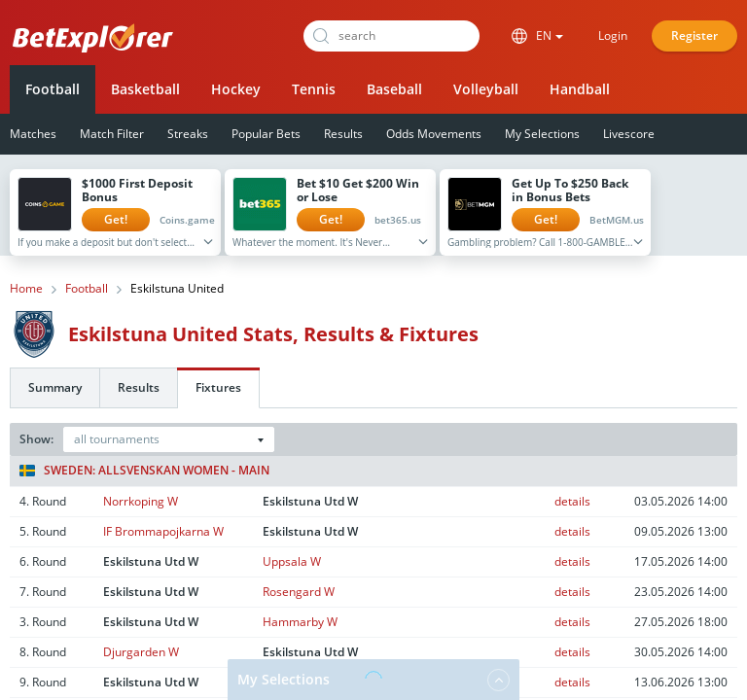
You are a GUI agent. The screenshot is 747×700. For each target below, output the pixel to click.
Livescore (629, 134)
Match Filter (112, 134)
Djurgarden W (141, 652)
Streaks (188, 134)
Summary (55, 387)
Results (343, 134)
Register (694, 35)
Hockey (236, 89)
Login (613, 35)
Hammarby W (300, 622)
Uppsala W (292, 561)
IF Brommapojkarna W (163, 531)
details (572, 501)
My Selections (542, 134)
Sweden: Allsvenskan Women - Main (144, 471)
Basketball (145, 89)
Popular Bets (266, 134)
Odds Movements (434, 134)
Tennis (314, 89)
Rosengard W (299, 592)
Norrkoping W (141, 501)
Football (53, 89)
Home (26, 289)
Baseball (394, 89)
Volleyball (486, 89)
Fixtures (218, 387)
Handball (580, 89)
